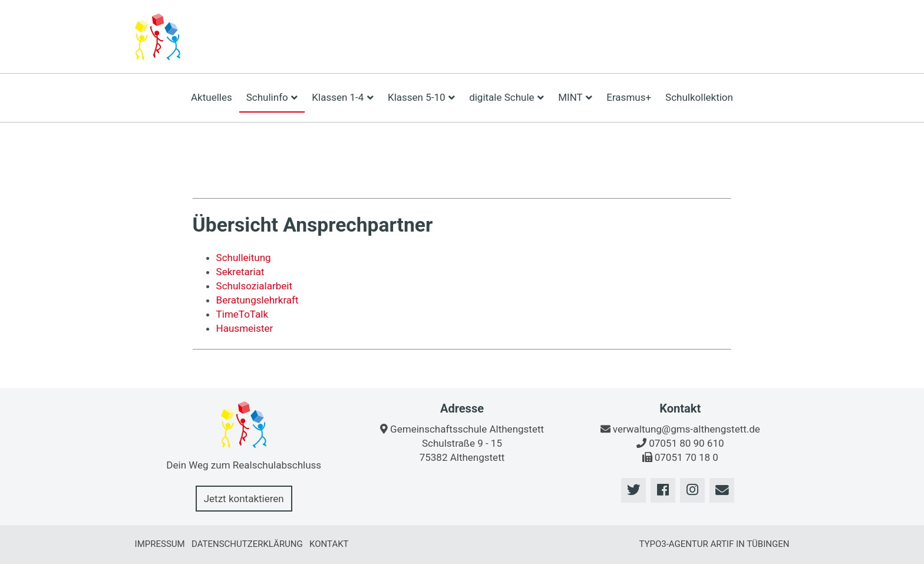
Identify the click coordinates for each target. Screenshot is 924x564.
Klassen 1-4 (343, 97)
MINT (575, 97)
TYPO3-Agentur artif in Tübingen (714, 544)
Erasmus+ (629, 97)
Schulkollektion (699, 97)
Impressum (160, 544)
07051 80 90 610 (686, 443)
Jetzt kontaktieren (244, 499)
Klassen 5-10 (421, 97)
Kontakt (329, 544)
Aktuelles (212, 97)
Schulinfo (272, 97)
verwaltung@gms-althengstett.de (687, 429)
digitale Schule (506, 97)
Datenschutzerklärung (247, 544)
